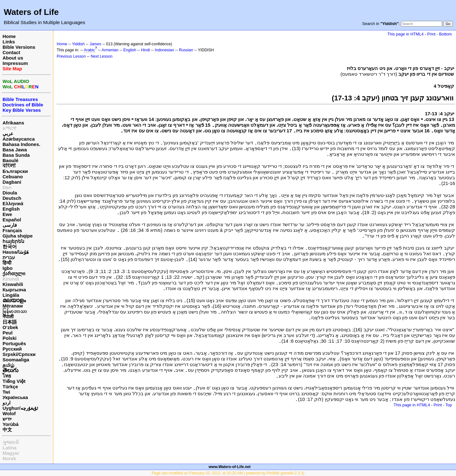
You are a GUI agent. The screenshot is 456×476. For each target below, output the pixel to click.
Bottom (446, 34)
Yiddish (78, 44)
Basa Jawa (15, 150)
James (95, 44)
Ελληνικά (13, 203)
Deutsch (12, 198)
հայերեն (13, 241)
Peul (8, 333)
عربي (8, 133)
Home (9, 36)
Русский (12, 349)
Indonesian (165, 50)
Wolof (9, 413)
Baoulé (10, 160)
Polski (9, 338)
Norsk (9, 458)
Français (12, 230)
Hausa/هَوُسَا (16, 252)
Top (449, 405)
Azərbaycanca (19, 139)
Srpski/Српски (19, 354)
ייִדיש (7, 419)
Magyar (11, 453)
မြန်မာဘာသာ (15, 311)
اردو (6, 403)
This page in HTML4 (405, 34)
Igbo (8, 268)
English (11, 209)
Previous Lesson (71, 56)
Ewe (7, 214)
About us (13, 58)
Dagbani (12, 182)
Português (14, 343)
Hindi (145, 50)
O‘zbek (10, 327)
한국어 (10, 247)
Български (15, 171)
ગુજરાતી (11, 442)
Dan (7, 187)
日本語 (10, 322)
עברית (9, 257)
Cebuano (13, 177)
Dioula (10, 193)
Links (9, 42)
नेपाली (8, 317)
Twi (6, 392)
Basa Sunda (16, 155)
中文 (7, 430)
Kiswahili (13, 284)
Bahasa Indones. (21, 144)
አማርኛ (9, 128)
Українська (15, 397)
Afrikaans (13, 123)
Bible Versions (19, 47)
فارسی (10, 225)
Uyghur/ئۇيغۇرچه (20, 408)
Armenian (110, 50)
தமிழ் (8, 365)
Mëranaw (13, 306)
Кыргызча (14, 290)
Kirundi (11, 279)
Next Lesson (101, 56)
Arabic (89, 50)
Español (12, 220)
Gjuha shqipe (18, 236)
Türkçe (10, 387)
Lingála (11, 295)
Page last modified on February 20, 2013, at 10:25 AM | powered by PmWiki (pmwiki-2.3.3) (228, 473)
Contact (11, 52)
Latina (9, 448)
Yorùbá (11, 424)
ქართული (14, 273)
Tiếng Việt (14, 381)
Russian (186, 50)
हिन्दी (7, 263)
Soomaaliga (16, 360)
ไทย (7, 376)
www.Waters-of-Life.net (230, 467)
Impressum (15, 63)
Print (431, 34)
